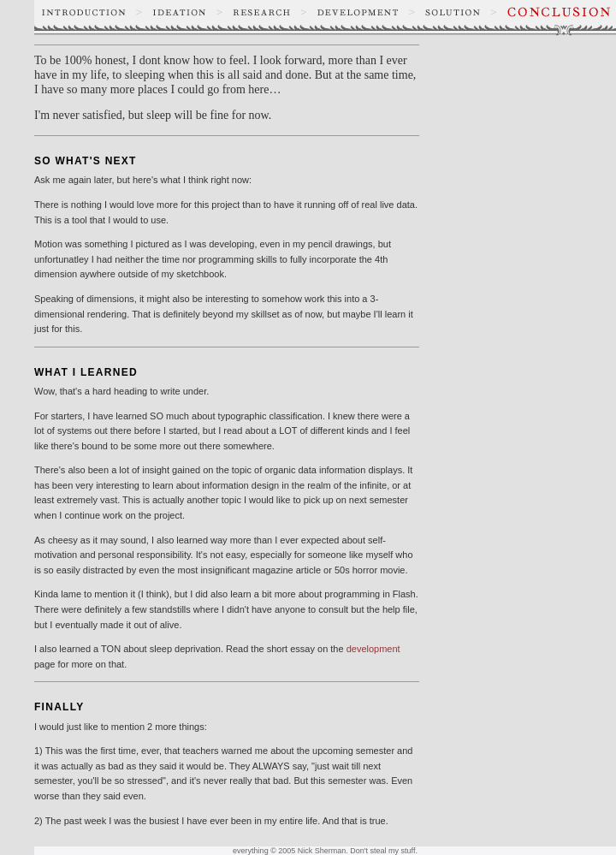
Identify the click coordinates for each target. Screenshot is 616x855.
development (373, 649)
